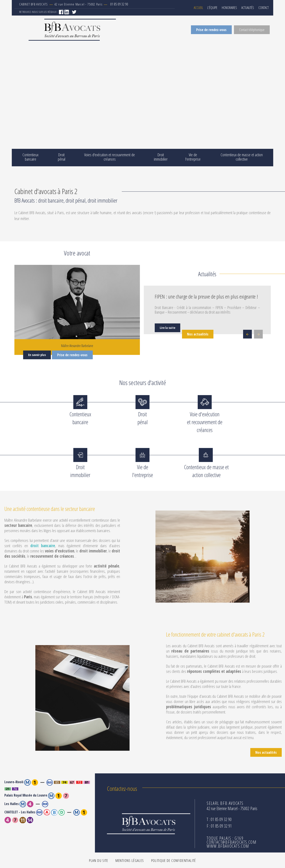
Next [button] (258, 334)
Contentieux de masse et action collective (242, 157)
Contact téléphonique (252, 30)
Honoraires (229, 8)
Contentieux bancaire (30, 157)
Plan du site (99, 860)
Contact (264, 8)
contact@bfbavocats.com (232, 842)
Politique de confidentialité (174, 860)
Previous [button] (247, 334)
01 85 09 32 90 (119, 4)
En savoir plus (37, 355)
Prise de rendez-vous (211, 30)
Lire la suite (167, 328)
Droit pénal (62, 157)
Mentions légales (130, 860)
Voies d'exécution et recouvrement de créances (110, 157)
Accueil (198, 8)
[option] (207, 310)
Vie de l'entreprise (193, 157)
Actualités (248, 8)
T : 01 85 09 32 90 (219, 819)
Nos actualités (198, 334)
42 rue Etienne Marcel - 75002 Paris (64, 4)
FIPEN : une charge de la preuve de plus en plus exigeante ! (206, 297)
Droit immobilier (161, 157)
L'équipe (212, 8)
